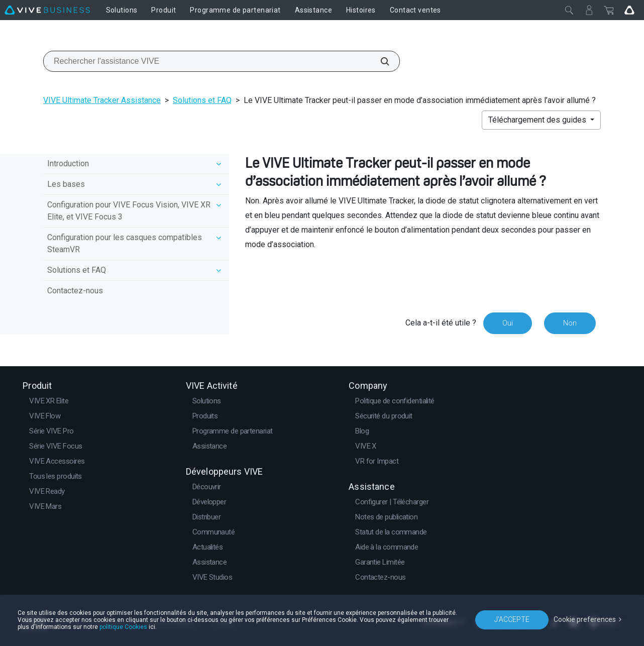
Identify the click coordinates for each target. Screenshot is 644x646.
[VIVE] (47, 10)
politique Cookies (123, 627)
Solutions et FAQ (202, 100)
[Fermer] (569, 10)
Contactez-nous (75, 291)
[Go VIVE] (629, 10)
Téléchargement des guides (538, 120)
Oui (508, 323)
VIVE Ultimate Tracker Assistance (102, 100)
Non (570, 323)
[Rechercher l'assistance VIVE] (379, 61)
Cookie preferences (585, 619)
